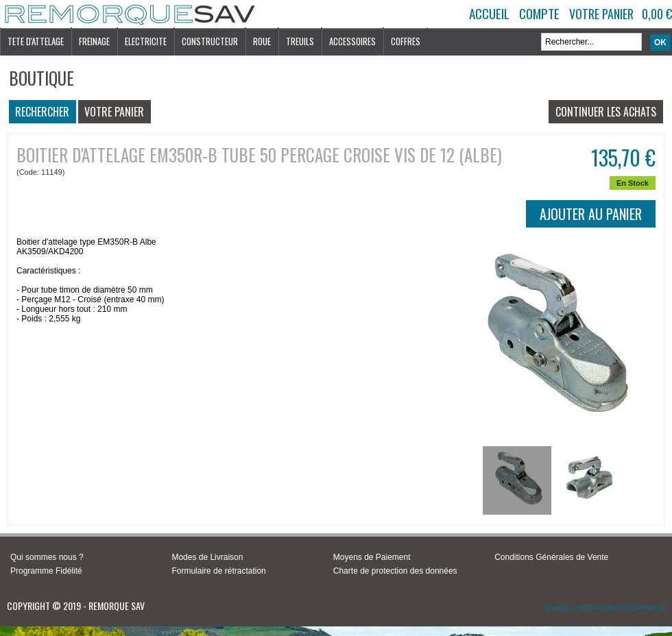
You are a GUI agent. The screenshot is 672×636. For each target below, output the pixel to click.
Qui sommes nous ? (47, 557)
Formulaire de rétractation (218, 571)
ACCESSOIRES (352, 41)
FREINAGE (94, 41)
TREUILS (300, 41)
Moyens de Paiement (372, 557)
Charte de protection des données (395, 571)
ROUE (262, 41)
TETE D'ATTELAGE (36, 41)
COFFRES (406, 41)
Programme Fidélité (46, 571)
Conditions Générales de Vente (551, 557)
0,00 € (657, 14)
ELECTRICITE (146, 41)
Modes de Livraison (207, 557)
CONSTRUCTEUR (210, 41)
